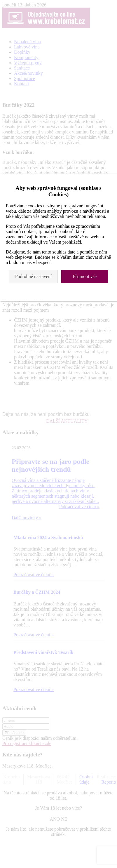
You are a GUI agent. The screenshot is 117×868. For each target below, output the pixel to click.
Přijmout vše (85, 276)
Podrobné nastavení (34, 276)
